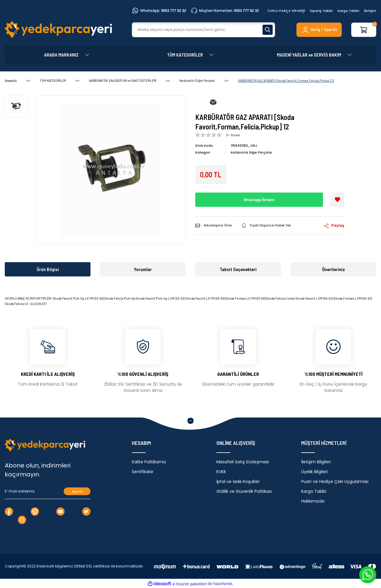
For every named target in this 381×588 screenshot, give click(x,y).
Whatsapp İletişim (259, 200)
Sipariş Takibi (321, 11)
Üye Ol (331, 30)
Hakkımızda (313, 501)
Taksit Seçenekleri (238, 269)
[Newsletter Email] (48, 491)
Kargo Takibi (348, 11)
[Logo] (58, 30)
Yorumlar (143, 269)
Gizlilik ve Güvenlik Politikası (244, 491)
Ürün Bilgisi (48, 269)
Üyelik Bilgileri (314, 472)
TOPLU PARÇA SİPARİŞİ (286, 11)
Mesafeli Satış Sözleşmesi (243, 462)
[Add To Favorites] (337, 200)
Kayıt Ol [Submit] (77, 491)
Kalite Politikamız (149, 462)
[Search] (203, 30)
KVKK (221, 472)
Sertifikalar (143, 472)
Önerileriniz (334, 269)
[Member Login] (311, 30)
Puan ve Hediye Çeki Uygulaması (335, 481)
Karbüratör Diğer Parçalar (253, 152)
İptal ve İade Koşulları (238, 481)
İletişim (370, 11)
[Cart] (364, 30)
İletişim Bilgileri (316, 462)
